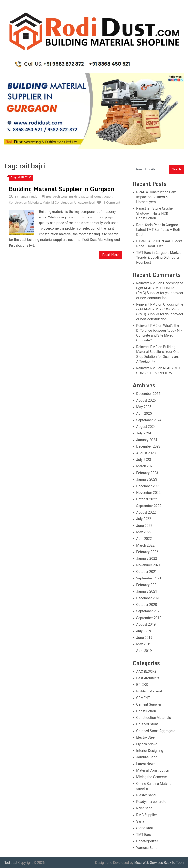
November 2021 (148, 565)
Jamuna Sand (147, 757)
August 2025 (146, 400)
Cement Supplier (149, 704)
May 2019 (144, 644)
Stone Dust (145, 828)
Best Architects (57, 197)
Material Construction (58, 202)
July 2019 (144, 631)
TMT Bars (144, 835)
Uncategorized (85, 202)
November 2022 (148, 493)
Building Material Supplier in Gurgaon (62, 189)
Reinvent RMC (147, 283)
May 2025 (144, 407)
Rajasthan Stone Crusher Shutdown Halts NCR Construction (155, 213)
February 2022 (147, 552)
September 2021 (149, 578)
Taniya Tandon (29, 197)
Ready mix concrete (151, 802)
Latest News (146, 764)
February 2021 (147, 585)
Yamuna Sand (147, 848)
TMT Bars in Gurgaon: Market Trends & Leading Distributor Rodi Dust (158, 258)
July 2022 (144, 519)
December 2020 (148, 598)
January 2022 (147, 558)
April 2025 (144, 413)
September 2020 (149, 611)
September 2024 (149, 420)
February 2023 (147, 473)
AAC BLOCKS (146, 672)
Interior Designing (150, 751)
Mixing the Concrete (151, 777)
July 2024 (144, 433)
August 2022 (146, 512)
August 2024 (146, 427)
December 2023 (148, 446)
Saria (140, 821)
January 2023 (147, 479)
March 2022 (145, 545)
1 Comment (112, 202)
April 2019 (144, 651)
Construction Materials (25, 202)
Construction (103, 197)
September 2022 (149, 506)
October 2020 (146, 605)
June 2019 (144, 638)
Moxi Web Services (149, 863)
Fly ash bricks (147, 744)
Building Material (81, 197)
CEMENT (143, 698)
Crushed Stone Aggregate (156, 731)
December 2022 (148, 486)
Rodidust (10, 863)
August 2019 (146, 624)
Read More (111, 255)
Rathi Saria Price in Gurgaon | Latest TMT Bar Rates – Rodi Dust (158, 230)
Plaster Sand (146, 795)
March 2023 (145, 466)
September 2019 (149, 618)
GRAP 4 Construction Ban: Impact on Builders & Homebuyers (156, 197)
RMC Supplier (146, 815)
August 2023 (146, 453)
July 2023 (144, 460)
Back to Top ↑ (174, 863)
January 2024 (147, 440)
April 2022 (144, 539)
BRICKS (142, 685)
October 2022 (146, 499)
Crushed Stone (147, 724)
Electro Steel (146, 737)
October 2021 (146, 572)
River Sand (144, 808)
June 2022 (144, 526)
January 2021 (147, 591)
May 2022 (144, 532)
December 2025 (148, 394)
